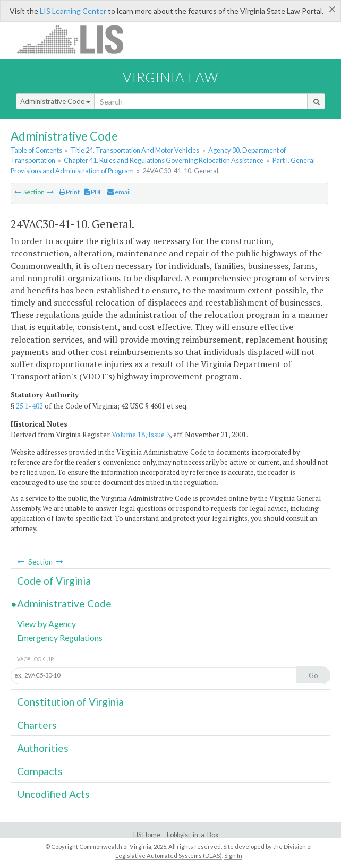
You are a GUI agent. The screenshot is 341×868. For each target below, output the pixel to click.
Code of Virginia (54, 581)
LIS (76, 39)
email (119, 192)
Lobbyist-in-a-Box (193, 835)
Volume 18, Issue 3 (141, 435)
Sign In (233, 856)
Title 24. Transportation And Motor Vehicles (135, 150)
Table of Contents (36, 150)
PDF (93, 192)
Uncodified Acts (53, 794)
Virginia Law (170, 77)
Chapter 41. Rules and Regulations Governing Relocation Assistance (164, 160)
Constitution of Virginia (70, 702)
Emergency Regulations (60, 637)
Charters (37, 725)
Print (69, 192)
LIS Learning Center (73, 11)
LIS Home (147, 835)
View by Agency (46, 624)
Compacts (40, 771)
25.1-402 (29, 406)
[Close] (332, 9)
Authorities (43, 748)
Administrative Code (55, 101)
